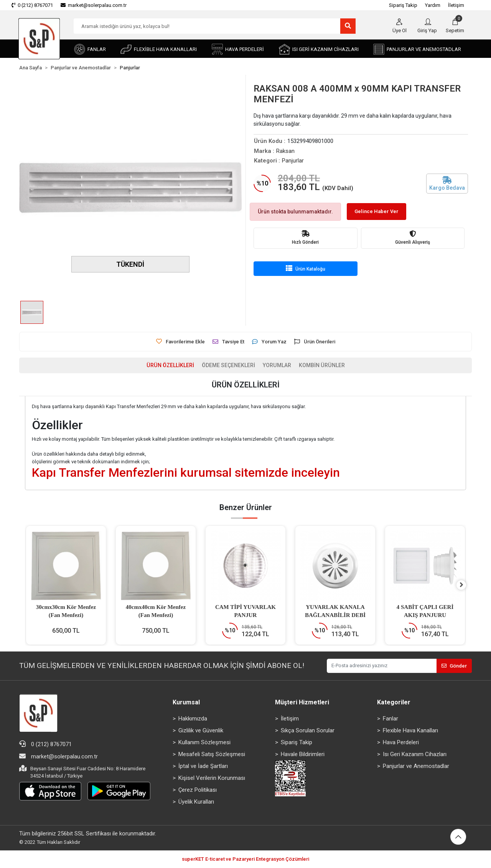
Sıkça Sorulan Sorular (308, 731)
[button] (455, 26)
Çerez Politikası (198, 790)
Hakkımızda (193, 719)
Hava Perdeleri (401, 743)
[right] (466, 586)
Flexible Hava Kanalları (410, 731)
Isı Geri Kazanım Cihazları (415, 755)
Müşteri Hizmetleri (302, 703)
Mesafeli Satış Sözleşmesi (212, 755)
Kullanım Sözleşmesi (204, 743)
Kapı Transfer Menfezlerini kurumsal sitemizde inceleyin (186, 473)
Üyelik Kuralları (196, 802)
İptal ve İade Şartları (203, 766)
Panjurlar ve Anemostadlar (416, 766)
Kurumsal (186, 703)
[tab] (166, 366)
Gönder (454, 666)
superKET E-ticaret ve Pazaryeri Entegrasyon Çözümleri (245, 860)
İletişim (456, 5)
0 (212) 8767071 (45, 744)
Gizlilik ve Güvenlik (201, 731)
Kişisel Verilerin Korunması (212, 778)
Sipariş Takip (403, 5)
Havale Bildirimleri (303, 755)
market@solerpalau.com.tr (58, 757)
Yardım (433, 5)
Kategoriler (394, 703)
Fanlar (390, 719)
